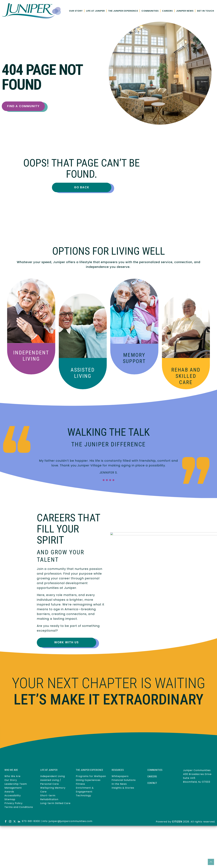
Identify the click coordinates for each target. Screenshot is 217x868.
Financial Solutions (124, 780)
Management (13, 788)
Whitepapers (120, 776)
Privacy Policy (14, 803)
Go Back (82, 187)
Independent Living (31, 356)
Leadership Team (16, 784)
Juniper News (185, 11)
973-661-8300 (31, 821)
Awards (9, 792)
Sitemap (10, 799)
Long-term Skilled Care (55, 803)
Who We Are (12, 776)
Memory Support (134, 358)
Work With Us (66, 642)
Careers (167, 11)
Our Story (76, 11)
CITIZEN (177, 822)
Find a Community (23, 106)
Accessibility (13, 796)
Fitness (80, 784)
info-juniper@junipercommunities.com (67, 821)
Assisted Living (83, 373)
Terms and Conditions (19, 807)
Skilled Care (186, 376)
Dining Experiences (88, 780)
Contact (152, 783)
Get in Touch (205, 11)
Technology (83, 796)
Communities (150, 11)
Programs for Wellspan (91, 776)
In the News (119, 784)
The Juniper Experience (123, 11)
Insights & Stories (123, 788)
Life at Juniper (95, 11)
